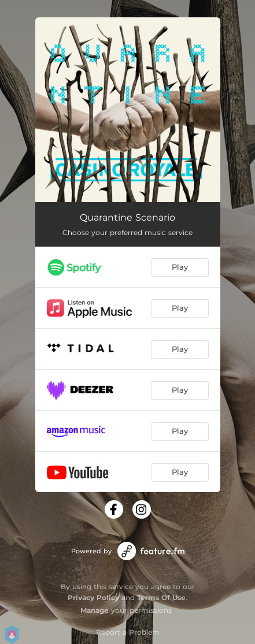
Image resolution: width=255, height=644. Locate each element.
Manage (95, 610)
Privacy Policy (93, 598)
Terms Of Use (161, 598)
